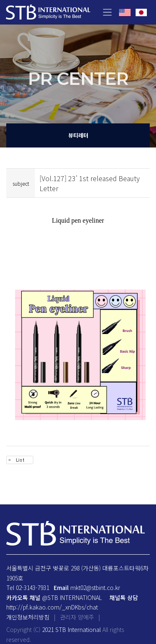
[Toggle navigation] (107, 12)
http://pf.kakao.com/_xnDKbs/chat (52, 607)
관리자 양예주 (77, 617)
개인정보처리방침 (28, 617)
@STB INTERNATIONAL (72, 597)
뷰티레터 (78, 135)
